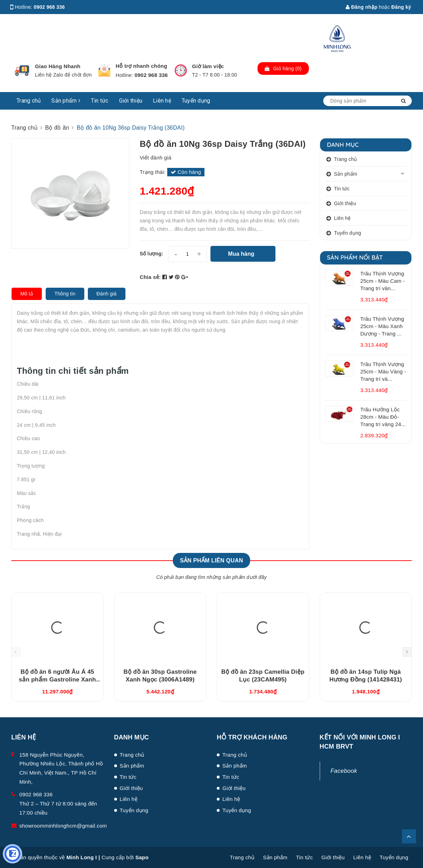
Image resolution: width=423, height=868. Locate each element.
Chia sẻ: (150, 277)
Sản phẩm (66, 101)
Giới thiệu (131, 101)
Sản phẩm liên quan (211, 560)
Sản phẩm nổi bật (355, 257)
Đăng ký (401, 7)
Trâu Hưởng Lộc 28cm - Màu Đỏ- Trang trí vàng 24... (383, 417)
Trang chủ (29, 101)
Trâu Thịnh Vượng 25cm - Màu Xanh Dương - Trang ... (382, 326)
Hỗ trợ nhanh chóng (141, 66)
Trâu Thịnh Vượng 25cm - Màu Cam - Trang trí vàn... (383, 281)
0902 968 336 (49, 7)
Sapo (142, 857)
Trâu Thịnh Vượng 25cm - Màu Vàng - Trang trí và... (383, 371)
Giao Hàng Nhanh (58, 66)
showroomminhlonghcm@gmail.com (63, 826)
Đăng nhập (362, 7)
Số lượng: (152, 254)
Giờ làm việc (208, 66)
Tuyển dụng (196, 101)
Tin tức (100, 101)
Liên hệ (162, 101)
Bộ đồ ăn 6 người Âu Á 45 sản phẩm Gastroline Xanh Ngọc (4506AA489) (57, 680)
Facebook (344, 771)
